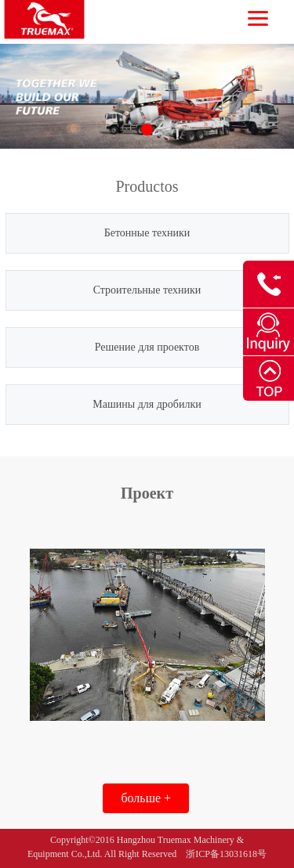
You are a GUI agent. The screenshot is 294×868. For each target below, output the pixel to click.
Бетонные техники (147, 233)
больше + (146, 798)
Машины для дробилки (147, 404)
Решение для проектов (147, 347)
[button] (147, 130)
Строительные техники (147, 290)
